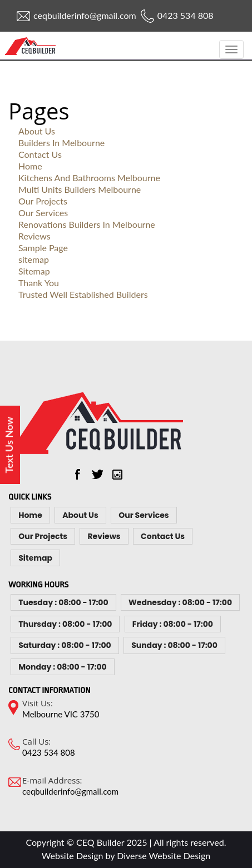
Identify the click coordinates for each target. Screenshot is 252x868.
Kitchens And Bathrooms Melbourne (89, 178)
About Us (37, 131)
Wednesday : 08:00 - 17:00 (180, 602)
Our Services (43, 213)
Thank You (39, 283)
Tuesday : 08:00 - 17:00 (63, 602)
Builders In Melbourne (61, 143)
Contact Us (40, 154)
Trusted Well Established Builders (83, 294)
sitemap (34, 259)
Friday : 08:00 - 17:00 (173, 624)
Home (30, 166)
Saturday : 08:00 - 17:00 (65, 645)
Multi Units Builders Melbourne (80, 189)
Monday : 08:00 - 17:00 (62, 667)
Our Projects (43, 201)
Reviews (34, 236)
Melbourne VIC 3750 (61, 714)
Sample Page (43, 248)
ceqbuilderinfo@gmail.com (85, 15)
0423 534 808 (186, 15)
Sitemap (34, 271)
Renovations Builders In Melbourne (87, 224)
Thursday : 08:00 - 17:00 (65, 624)
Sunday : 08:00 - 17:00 (174, 645)
